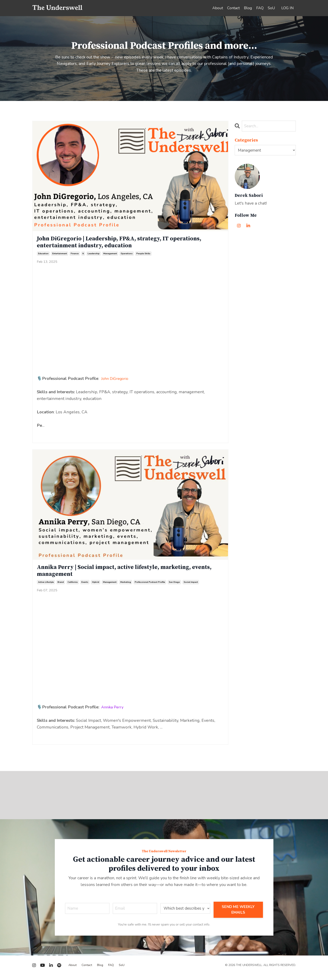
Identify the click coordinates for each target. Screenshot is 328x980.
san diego (174, 587)
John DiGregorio (117, 381)
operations (127, 256)
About (218, 8)
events (85, 587)
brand (61, 587)
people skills (143, 256)
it (83, 256)
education (43, 256)
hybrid (96, 587)
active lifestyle (46, 587)
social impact (191, 587)
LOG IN (288, 8)
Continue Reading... (50, 436)
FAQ (260, 8)
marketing (126, 587)
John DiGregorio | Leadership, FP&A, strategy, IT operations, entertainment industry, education (112, 244)
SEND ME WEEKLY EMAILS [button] (239, 915)
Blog (248, 8)
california (73, 587)
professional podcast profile (150, 587)
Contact (233, 8)
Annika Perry (114, 712)
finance (75, 256)
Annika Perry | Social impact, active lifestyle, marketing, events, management (126, 574)
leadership (94, 256)
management (110, 256)
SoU (271, 8)
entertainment (60, 256)
